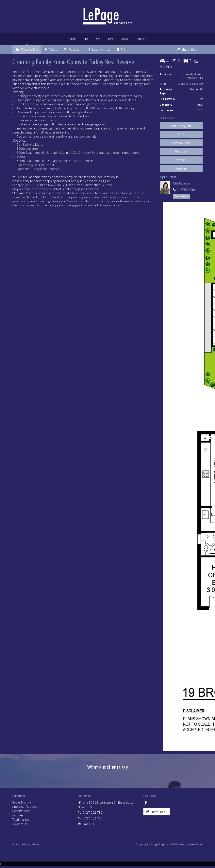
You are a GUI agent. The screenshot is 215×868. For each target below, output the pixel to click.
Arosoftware (196, 844)
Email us (88, 824)
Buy (86, 39)
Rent (111, 39)
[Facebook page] (146, 803)
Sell (98, 39)
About (125, 39)
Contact (141, 39)
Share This (188, 49)
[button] (181, 134)
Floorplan (181, 151)
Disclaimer (38, 844)
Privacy (26, 844)
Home (73, 39)
